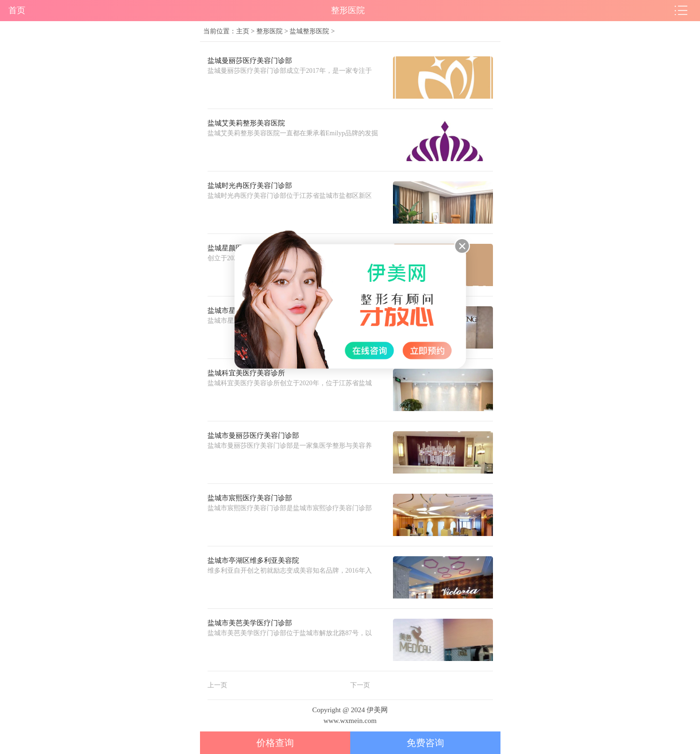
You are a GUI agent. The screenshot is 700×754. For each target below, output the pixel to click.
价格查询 (275, 743)
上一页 (217, 685)
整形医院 (269, 31)
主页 (243, 31)
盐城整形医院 (309, 31)
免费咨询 (425, 743)
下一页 (360, 685)
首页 (17, 10)
